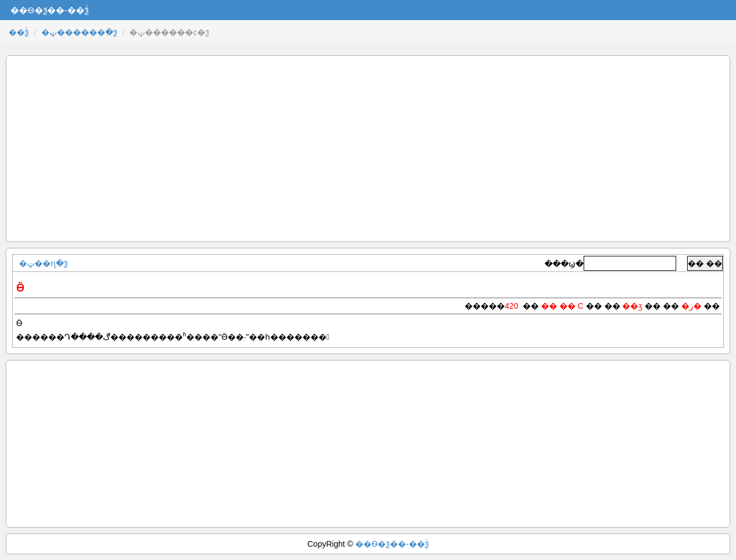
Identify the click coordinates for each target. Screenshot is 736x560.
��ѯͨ (19, 32)
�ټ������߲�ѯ (79, 32)
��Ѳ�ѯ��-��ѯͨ (392, 544)
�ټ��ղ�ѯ (43, 263)
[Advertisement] (368, 149)
